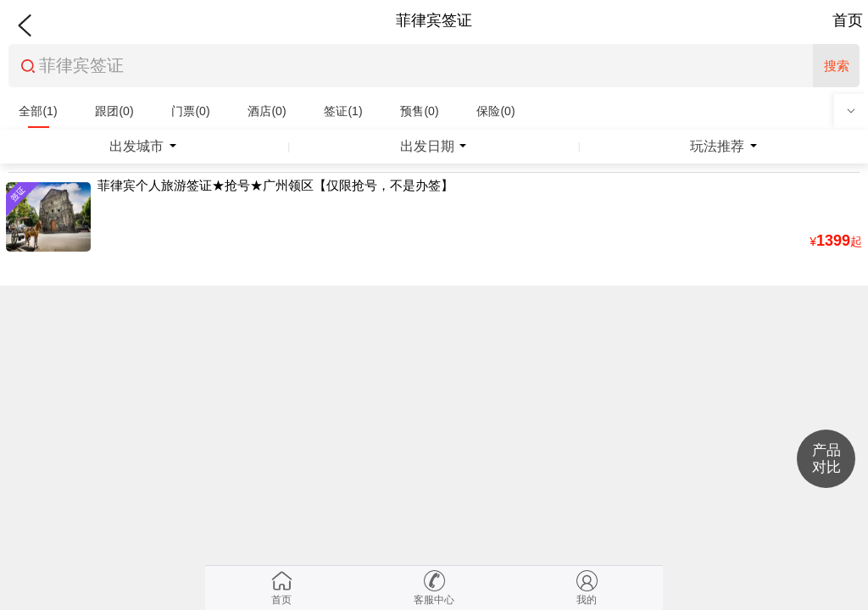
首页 (848, 20)
